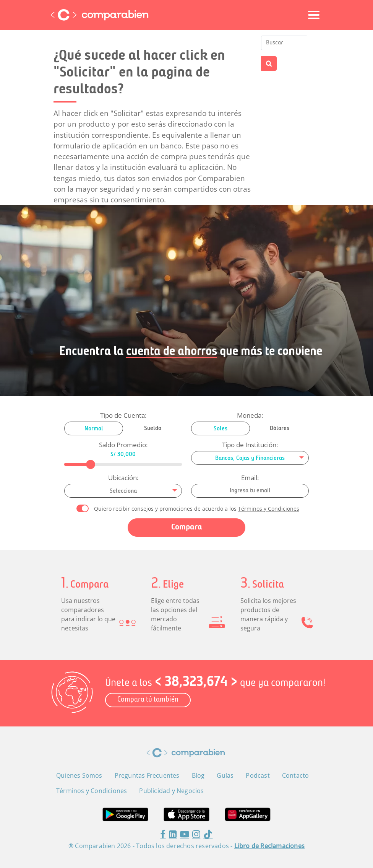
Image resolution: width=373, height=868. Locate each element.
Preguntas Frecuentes (147, 775)
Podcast (258, 775)
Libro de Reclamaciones (269, 846)
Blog (198, 775)
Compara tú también (148, 700)
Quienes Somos (79, 775)
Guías (225, 775)
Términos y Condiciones (269, 509)
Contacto (296, 775)
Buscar (269, 64)
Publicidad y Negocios (171, 791)
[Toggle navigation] (314, 15)
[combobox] (250, 458)
